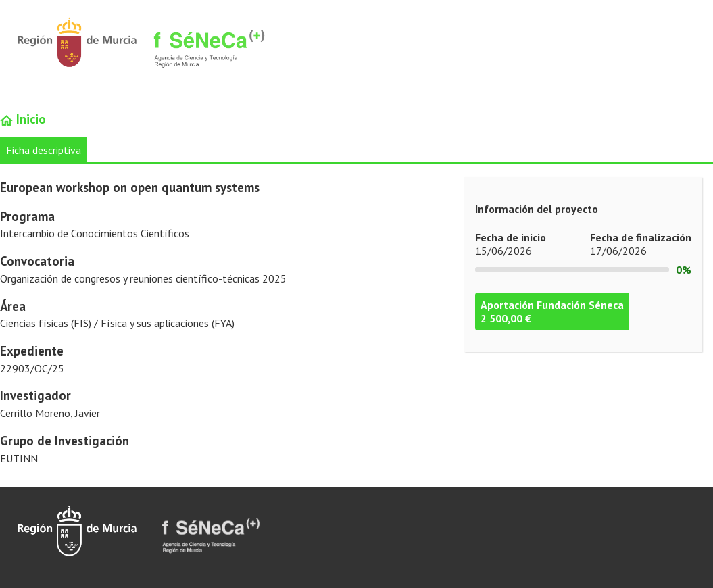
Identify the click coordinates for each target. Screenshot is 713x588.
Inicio (23, 119)
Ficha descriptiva (44, 150)
